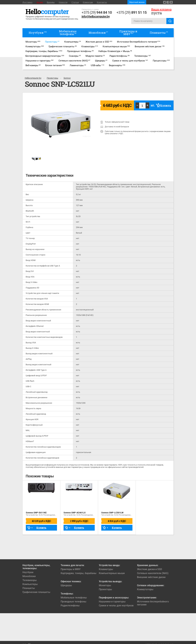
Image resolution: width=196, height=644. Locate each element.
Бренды (51, 2)
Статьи (75, 2)
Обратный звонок (137, 2)
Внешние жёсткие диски (151, 577)
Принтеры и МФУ (71, 569)
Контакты (102, 2)
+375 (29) (97, 12)
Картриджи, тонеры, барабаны (79, 573)
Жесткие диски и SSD (149, 569)
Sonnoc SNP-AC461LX (75, 513)
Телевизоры (30, 580)
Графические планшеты (36, 592)
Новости (63, 2)
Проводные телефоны (73, 602)
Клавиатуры (106, 569)
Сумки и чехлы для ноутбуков (116, 606)
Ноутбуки (28, 572)
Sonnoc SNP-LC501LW (112, 513)
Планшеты (29, 588)
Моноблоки (29, 576)
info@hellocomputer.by (96, 16)
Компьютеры (30, 584)
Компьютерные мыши (112, 573)
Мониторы (105, 585)
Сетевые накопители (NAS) (153, 573)
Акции (40, 2)
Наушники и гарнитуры (112, 602)
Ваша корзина (161, 9)
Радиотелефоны (70, 606)
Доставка (27, 2)
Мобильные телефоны (74, 598)
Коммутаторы (145, 589)
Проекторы (105, 589)
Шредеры (66, 585)
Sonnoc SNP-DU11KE (36, 513)
